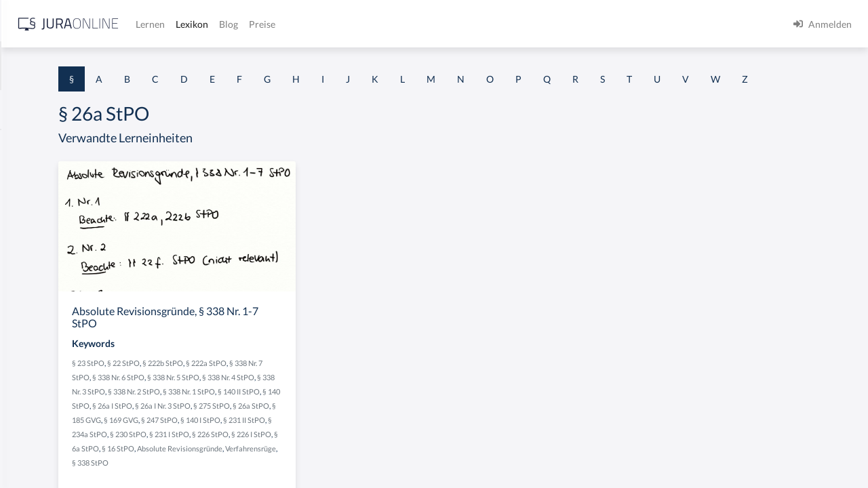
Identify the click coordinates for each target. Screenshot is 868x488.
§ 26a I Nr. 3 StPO (289, 445)
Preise (478, 24)
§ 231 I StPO (369, 473)
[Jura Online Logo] (284, 24)
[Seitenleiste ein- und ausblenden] (195, 21)
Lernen (366, 24)
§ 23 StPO (257, 388)
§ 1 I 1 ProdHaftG (47, 297)
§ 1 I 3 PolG (35, 388)
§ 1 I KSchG (35, 419)
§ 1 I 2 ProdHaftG (47, 358)
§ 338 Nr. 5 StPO (371, 402)
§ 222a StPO (375, 388)
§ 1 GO (25, 205)
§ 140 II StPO (311, 431)
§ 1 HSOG (31, 266)
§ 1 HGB (28, 236)
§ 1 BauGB (33, 175)
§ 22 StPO (292, 388)
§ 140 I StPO (369, 459)
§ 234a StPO (287, 473)
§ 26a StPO (377, 445)
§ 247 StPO (328, 459)
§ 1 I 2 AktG (35, 327)
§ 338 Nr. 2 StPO (371, 416)
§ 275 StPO (338, 445)
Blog (444, 24)
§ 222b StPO (332, 388)
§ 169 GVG (290, 459)
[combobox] (108, 66)
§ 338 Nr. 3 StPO (316, 416)
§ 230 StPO (328, 473)
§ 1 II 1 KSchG (40, 449)
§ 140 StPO (353, 431)
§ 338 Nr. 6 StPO (316, 402)
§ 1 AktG (29, 144)
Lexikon (408, 24)
